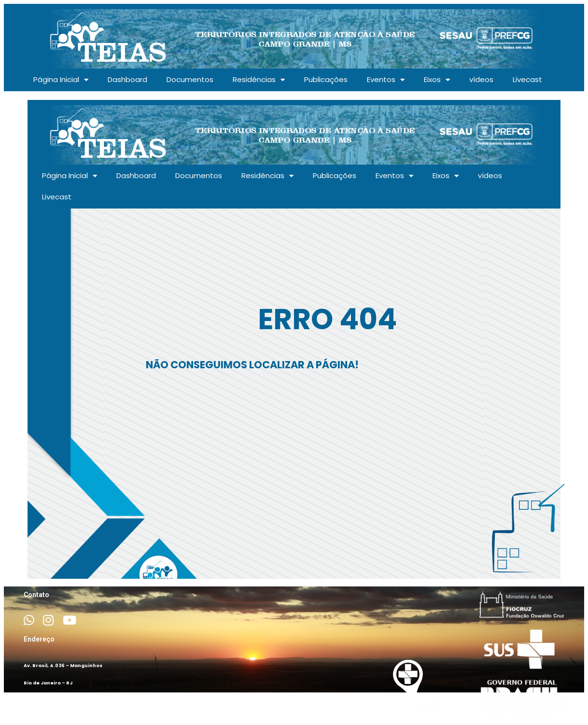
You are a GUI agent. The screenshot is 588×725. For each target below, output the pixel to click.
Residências (259, 80)
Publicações (326, 79)
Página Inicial (61, 80)
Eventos (386, 80)
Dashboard (127, 79)
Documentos (190, 79)
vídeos (481, 79)
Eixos (437, 80)
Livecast (527, 79)
